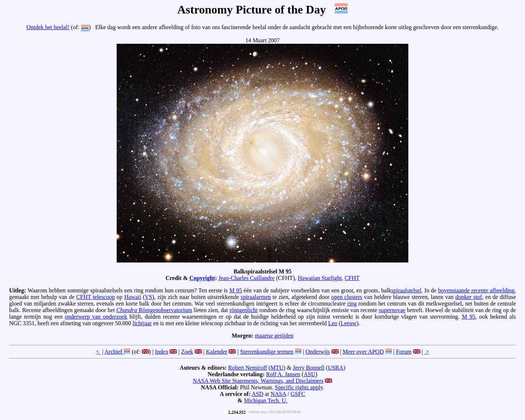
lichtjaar (142, 323)
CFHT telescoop (96, 297)
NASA (278, 394)
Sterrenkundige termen (267, 352)
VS (148, 297)
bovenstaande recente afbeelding (476, 290)
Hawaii (133, 297)
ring (352, 304)
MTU (277, 368)
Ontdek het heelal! (48, 27)
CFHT (352, 278)
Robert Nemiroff (248, 368)
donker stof (469, 297)
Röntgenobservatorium (154, 310)
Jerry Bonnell (309, 368)
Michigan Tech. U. (266, 400)
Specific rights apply (299, 387)
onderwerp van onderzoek (96, 317)
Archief (114, 352)
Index (162, 352)
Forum (404, 352)
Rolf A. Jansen (283, 374)
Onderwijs (318, 352)
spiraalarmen (256, 297)
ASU (310, 374)
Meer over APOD (363, 352)
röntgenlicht (243, 310)
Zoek (187, 352)
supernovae (392, 310)
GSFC (298, 394)
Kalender (217, 352)
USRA (336, 368)
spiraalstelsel (406, 290)
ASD (257, 394)
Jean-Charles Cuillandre (246, 278)
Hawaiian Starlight (320, 278)
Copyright (202, 278)
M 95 (236, 290)
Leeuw (349, 323)
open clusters (347, 297)
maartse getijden (274, 336)
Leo (333, 323)
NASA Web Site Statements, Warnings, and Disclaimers (258, 381)
